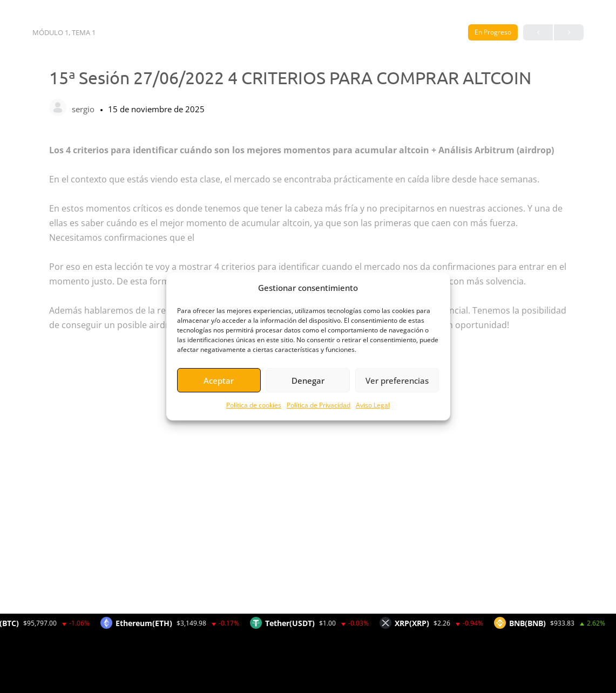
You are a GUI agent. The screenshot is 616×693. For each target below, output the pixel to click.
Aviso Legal (373, 405)
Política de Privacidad (319, 405)
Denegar (308, 381)
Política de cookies (254, 405)
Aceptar (219, 381)
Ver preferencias (397, 381)
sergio (84, 109)
